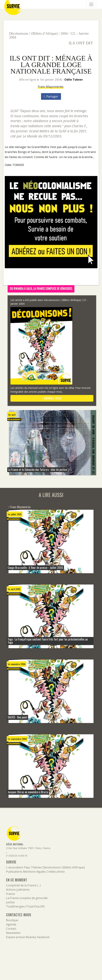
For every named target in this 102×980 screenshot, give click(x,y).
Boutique (12, 920)
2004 (64, 33)
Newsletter (13, 933)
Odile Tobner (74, 80)
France (10, 894)
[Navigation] (91, 4)
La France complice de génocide (27, 898)
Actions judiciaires (18, 890)
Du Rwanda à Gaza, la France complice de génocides (41, 288)
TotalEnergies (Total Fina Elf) (25, 906)
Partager (51, 96)
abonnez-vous (52, 398)
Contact (11, 929)
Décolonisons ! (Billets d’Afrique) (33, 33)
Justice (10, 902)
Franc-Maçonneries (51, 87)
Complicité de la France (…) (23, 885)
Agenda (11, 924)
